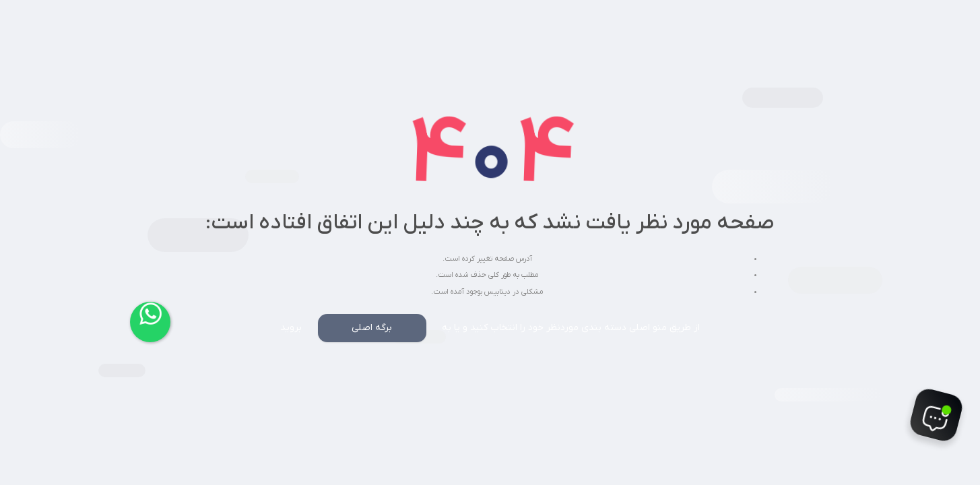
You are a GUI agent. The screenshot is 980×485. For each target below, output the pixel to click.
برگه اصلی (372, 328)
